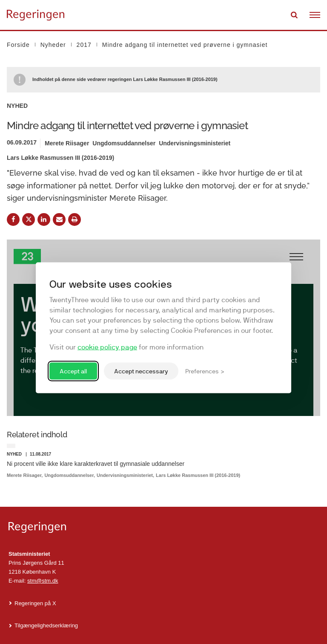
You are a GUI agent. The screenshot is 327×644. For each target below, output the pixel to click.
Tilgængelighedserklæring (46, 625)
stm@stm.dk (43, 581)
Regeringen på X (35, 603)
